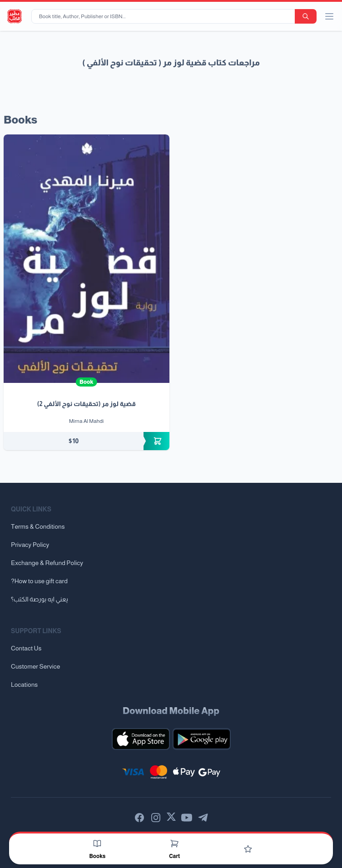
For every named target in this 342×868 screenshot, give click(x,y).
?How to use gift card (39, 581)
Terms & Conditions (38, 526)
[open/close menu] (329, 16)
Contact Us (26, 648)
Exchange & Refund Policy (47, 563)
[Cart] (174, 843)
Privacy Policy (30, 545)
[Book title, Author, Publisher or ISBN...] (165, 16)
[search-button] (306, 16)
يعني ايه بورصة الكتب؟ (40, 599)
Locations (24, 684)
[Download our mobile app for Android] (202, 739)
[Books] (97, 843)
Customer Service (35, 666)
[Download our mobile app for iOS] (141, 739)
